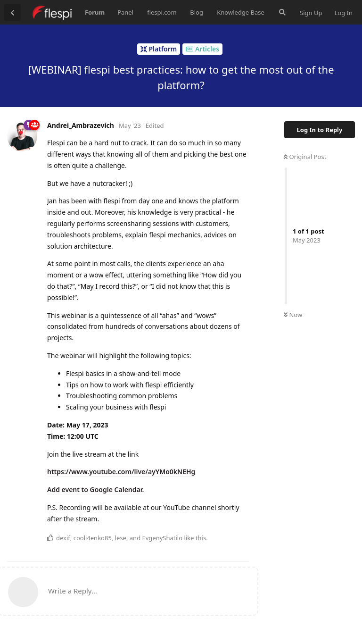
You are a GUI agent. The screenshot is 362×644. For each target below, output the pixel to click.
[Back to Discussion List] (12, 12)
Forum (95, 12)
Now (293, 315)
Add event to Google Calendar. (95, 489)
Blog (197, 12)
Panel (125, 12)
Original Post (305, 157)
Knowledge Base (241, 12)
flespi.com (162, 12)
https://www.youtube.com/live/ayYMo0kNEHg (121, 472)
